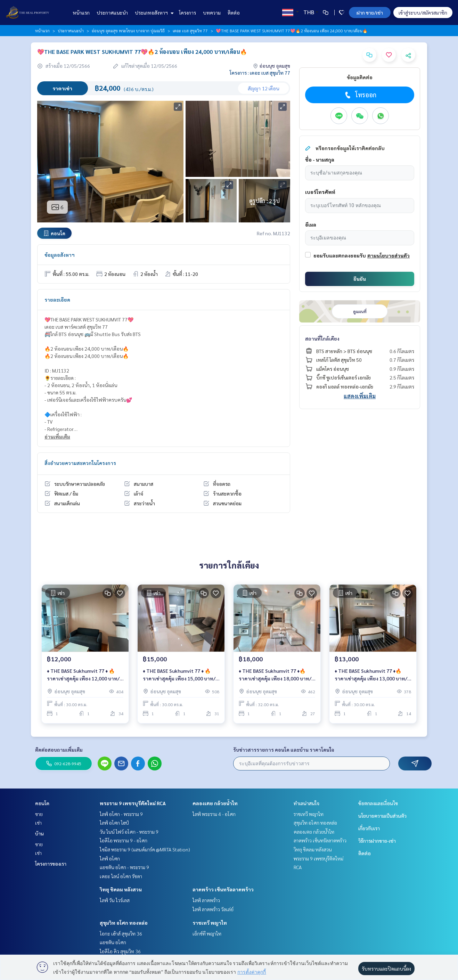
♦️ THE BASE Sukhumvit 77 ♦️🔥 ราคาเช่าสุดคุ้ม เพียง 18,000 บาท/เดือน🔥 (275, 675)
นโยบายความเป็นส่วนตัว (382, 816)
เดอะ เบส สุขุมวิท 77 (190, 31)
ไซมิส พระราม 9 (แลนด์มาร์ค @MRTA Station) (145, 849)
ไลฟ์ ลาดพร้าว (206, 900)
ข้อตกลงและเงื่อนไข (378, 803)
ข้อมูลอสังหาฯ (60, 255)
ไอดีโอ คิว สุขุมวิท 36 (120, 951)
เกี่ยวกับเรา (369, 828)
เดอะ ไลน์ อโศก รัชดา (121, 876)
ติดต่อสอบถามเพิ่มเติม (59, 750)
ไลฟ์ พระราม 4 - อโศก (214, 814)
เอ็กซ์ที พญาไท (207, 933)
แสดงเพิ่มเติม (360, 396)
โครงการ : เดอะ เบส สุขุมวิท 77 (260, 73)
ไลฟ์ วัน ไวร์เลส (115, 900)
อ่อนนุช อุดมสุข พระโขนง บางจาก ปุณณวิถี (128, 31)
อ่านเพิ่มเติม (57, 436)
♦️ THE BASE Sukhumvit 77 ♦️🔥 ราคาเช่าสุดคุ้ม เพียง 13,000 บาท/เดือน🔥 (371, 675)
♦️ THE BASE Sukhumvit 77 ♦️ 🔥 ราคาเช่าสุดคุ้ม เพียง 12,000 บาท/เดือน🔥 (83, 675)
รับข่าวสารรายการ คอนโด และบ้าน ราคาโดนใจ (284, 750)
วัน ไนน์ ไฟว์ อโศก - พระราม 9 (129, 832)
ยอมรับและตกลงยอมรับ (340, 255)
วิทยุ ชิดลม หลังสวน (121, 889)
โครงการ (187, 13)
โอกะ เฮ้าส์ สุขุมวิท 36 (121, 933)
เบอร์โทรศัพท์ (320, 192)
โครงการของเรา (51, 864)
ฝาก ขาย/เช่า (370, 13)
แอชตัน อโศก (113, 942)
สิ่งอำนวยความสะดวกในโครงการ (80, 463)
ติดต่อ (234, 13)
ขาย (39, 814)
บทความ (212, 13)
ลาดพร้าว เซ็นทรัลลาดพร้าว (223, 889)
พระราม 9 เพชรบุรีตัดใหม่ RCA (133, 803)
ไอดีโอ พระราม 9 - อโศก (124, 840)
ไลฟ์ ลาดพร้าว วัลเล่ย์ (213, 909)
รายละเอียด (57, 300)
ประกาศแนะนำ (112, 13)
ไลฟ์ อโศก (110, 858)
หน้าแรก (81, 13)
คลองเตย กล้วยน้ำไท (215, 803)
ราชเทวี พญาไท (210, 923)
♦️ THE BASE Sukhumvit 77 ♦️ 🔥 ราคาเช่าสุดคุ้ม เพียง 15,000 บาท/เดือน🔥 (179, 675)
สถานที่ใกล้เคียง (322, 338)
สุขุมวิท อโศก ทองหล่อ (124, 923)
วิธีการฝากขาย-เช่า (377, 841)
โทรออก (360, 95)
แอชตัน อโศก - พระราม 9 (124, 867)
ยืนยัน (360, 279)
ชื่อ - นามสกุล (320, 160)
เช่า (38, 823)
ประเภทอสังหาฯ (153, 13)
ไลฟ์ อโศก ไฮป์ (114, 823)
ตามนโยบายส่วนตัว (389, 255)
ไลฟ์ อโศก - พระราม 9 (121, 814)
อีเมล (311, 224)
